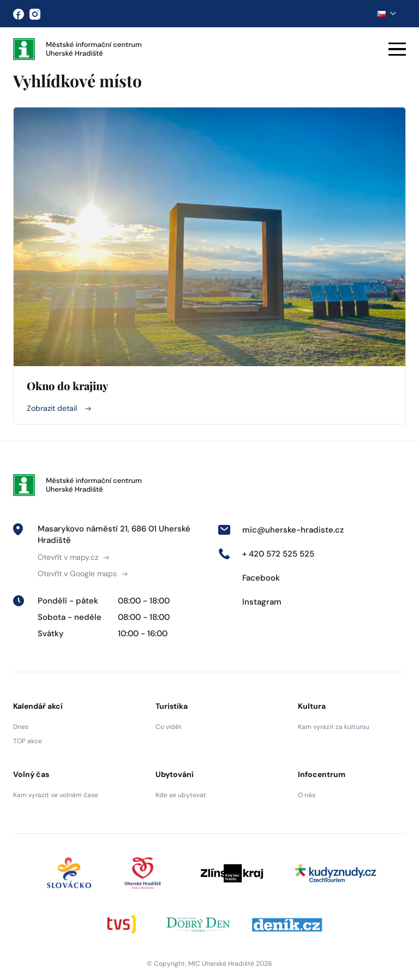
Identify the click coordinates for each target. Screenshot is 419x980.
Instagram (250, 602)
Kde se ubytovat (181, 795)
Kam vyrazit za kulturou (334, 727)
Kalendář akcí (38, 706)
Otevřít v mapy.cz (73, 557)
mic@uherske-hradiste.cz (281, 530)
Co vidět (169, 727)
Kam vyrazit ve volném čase (56, 795)
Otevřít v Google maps (83, 573)
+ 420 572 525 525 (266, 554)
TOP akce (28, 741)
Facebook (249, 578)
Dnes (21, 727)
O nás (307, 795)
